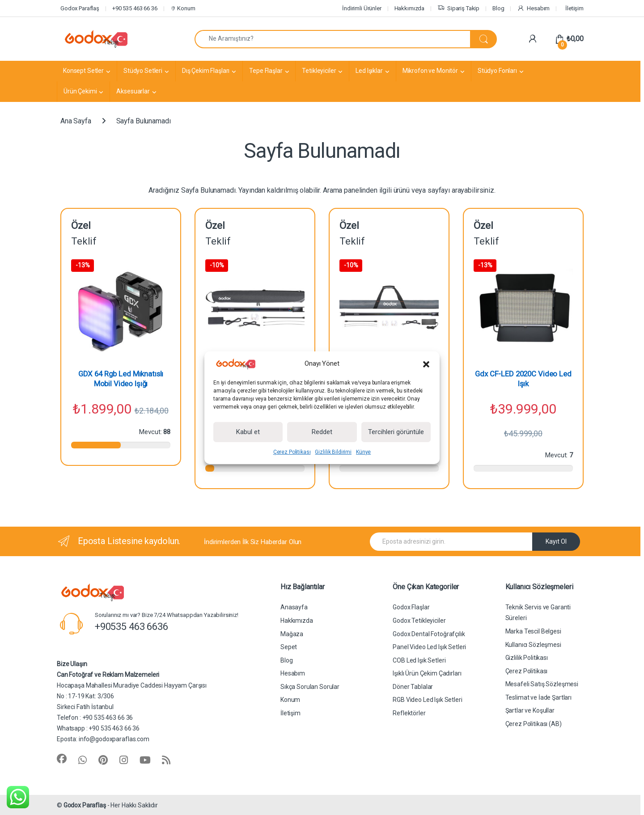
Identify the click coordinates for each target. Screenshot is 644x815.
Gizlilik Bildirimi (333, 452)
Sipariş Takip (458, 9)
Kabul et (248, 432)
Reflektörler (409, 713)
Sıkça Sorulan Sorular (310, 687)
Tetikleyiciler (319, 71)
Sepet (289, 647)
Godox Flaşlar (411, 607)
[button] (426, 364)
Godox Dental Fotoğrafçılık (429, 634)
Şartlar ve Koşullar (530, 710)
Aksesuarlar (133, 91)
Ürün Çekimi (80, 91)
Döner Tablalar (413, 687)
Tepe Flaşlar (266, 71)
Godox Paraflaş (80, 8)
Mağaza (292, 634)
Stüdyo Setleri (143, 71)
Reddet (322, 432)
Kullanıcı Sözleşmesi (533, 645)
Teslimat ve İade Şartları (539, 697)
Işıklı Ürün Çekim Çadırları (427, 673)
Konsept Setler (83, 71)
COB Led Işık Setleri (419, 660)
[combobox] (333, 39)
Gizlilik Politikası (527, 658)
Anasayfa (294, 607)
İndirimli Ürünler (362, 8)
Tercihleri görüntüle (396, 432)
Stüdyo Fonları (497, 71)
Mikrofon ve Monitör (430, 71)
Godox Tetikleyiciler (419, 621)
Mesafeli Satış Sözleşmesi (542, 684)
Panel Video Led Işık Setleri (429, 647)
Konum (182, 8)
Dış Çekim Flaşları (206, 71)
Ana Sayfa (76, 121)
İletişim (574, 8)
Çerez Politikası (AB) (534, 724)
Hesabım (533, 9)
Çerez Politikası (292, 452)
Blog (498, 8)
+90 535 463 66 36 (135, 8)
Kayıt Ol (556, 541)
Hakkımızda (410, 8)
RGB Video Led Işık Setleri (427, 700)
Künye (363, 452)
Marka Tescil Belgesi (533, 631)
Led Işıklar (369, 71)
